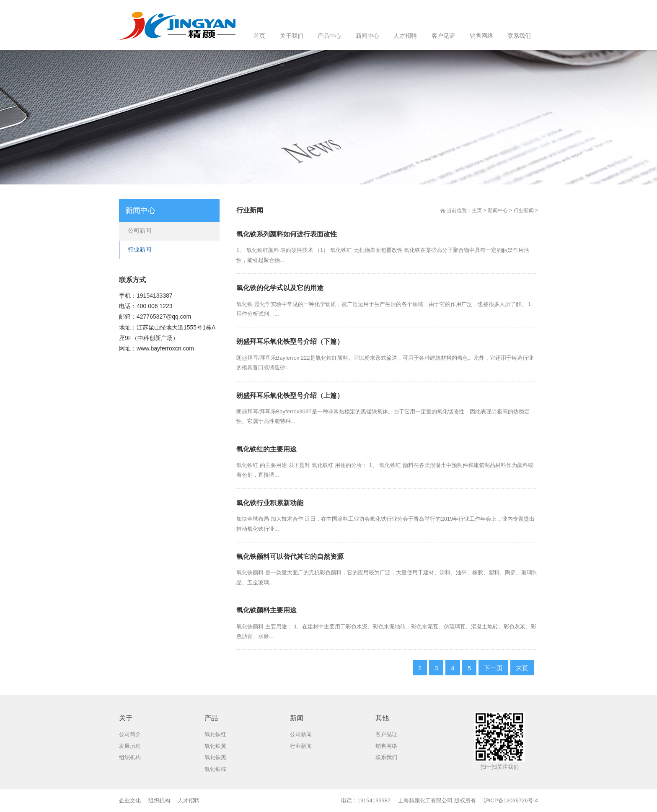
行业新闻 (524, 210)
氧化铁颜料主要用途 (266, 610)
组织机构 (159, 800)
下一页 (493, 668)
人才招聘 (189, 800)
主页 (477, 210)
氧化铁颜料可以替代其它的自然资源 (290, 556)
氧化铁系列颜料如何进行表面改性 (287, 234)
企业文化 (130, 800)
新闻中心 (498, 210)
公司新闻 (140, 231)
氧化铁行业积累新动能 (270, 503)
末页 (522, 668)
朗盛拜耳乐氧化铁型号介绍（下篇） (290, 341)
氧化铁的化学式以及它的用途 (280, 288)
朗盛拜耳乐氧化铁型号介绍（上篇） (290, 396)
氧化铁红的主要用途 (266, 449)
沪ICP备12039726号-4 (511, 800)
